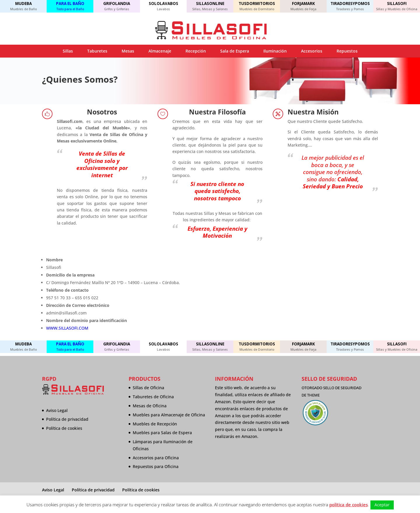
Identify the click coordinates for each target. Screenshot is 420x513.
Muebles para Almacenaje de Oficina (169, 415)
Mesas (128, 51)
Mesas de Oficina (150, 406)
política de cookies (349, 505)
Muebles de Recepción (155, 424)
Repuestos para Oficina (156, 466)
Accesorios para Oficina (156, 458)
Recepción (196, 51)
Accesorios (312, 51)
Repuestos (347, 51)
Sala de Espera (235, 51)
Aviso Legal (57, 410)
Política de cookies (64, 428)
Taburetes (97, 51)
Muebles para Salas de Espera (162, 433)
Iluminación (275, 51)
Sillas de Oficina (148, 388)
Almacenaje (160, 51)
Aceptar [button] (382, 505)
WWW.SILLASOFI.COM (67, 328)
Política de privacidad (67, 419)
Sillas (68, 51)
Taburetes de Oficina (153, 397)
